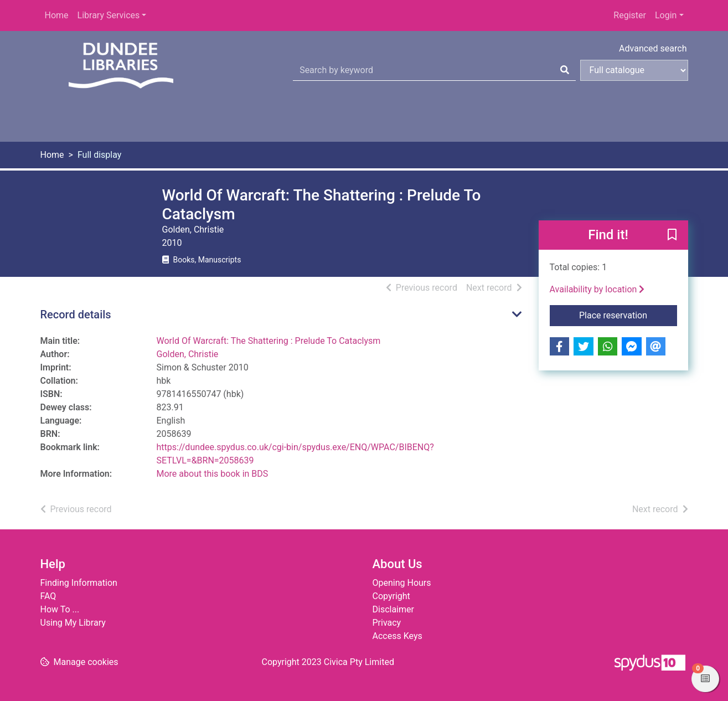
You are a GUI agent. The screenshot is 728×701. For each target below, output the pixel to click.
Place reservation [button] (628, 315)
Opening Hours (402, 583)
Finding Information (79, 583)
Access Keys (397, 636)
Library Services (109, 15)
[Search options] (634, 70)
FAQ (48, 596)
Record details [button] (76, 315)
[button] (672, 236)
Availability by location (597, 289)
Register (630, 15)
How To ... (60, 609)
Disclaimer (393, 609)
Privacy (387, 623)
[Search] (565, 70)
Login (666, 15)
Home (57, 15)
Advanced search (653, 48)
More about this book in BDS (213, 474)
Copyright (391, 596)
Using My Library (73, 623)
